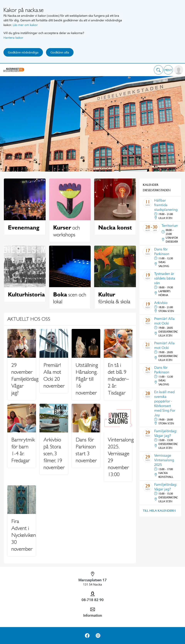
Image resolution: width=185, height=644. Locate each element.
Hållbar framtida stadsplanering (166, 205)
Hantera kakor (13, 38)
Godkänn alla (60, 52)
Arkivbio (161, 303)
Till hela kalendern (159, 511)
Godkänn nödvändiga (23, 52)
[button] (158, 70)
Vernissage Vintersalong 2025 (164, 460)
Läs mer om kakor (25, 25)
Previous (10, 162)
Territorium (170, 226)
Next (175, 162)
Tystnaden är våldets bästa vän (165, 278)
